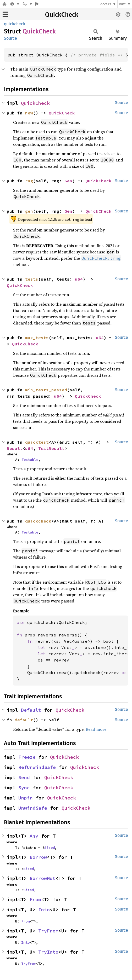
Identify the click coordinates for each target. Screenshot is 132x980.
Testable (30, 460)
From (35, 899)
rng (29, 181)
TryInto (48, 952)
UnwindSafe (33, 808)
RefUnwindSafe (37, 767)
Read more (96, 729)
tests (32, 279)
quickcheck (15, 24)
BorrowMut (43, 878)
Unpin (26, 798)
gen (29, 211)
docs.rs (106, 4)
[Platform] (27, 4)
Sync (24, 788)
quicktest (37, 442)
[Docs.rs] (4, 4)
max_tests (37, 338)
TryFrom (48, 931)
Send (24, 777)
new (29, 113)
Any (34, 836)
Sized (49, 848)
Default (31, 710)
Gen (68, 181)
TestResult (51, 448)
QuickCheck (62, 15)
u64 (79, 279)
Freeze (27, 757)
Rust (122, 4)
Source (10, 38)
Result (15, 448)
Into (44, 910)
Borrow (38, 857)
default (24, 720)
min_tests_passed (46, 390)
